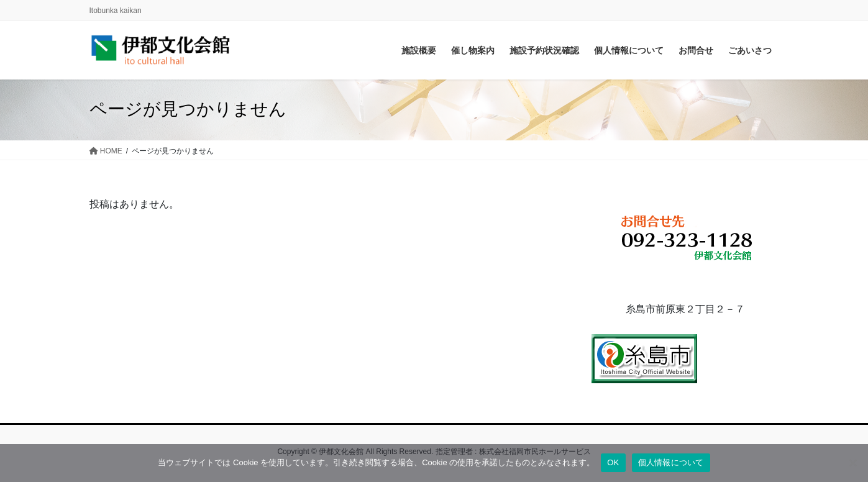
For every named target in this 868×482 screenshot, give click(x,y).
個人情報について (671, 462)
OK (613, 462)
